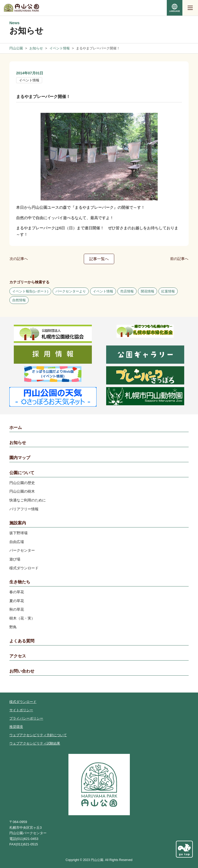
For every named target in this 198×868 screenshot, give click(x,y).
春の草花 (17, 592)
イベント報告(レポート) (30, 291)
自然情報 (19, 300)
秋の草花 (17, 609)
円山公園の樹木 (22, 491)
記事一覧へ (99, 259)
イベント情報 (29, 80)
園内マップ (20, 458)
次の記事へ (19, 259)
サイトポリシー (21, 710)
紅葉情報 (168, 291)
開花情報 (148, 291)
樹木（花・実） (22, 618)
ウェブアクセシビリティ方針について (38, 735)
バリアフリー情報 (24, 509)
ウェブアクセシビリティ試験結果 (35, 743)
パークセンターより (71, 291)
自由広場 (17, 542)
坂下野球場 (18, 533)
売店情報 (127, 291)
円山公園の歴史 (22, 483)
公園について (22, 473)
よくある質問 (22, 641)
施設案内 (18, 523)
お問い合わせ (22, 671)
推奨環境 (16, 727)
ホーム (16, 428)
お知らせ (18, 443)
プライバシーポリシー (26, 718)
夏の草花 (17, 601)
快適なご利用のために (28, 500)
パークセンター (22, 550)
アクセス (18, 656)
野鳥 (13, 627)
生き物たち (20, 582)
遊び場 (15, 559)
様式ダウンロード (24, 568)
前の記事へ (179, 259)
